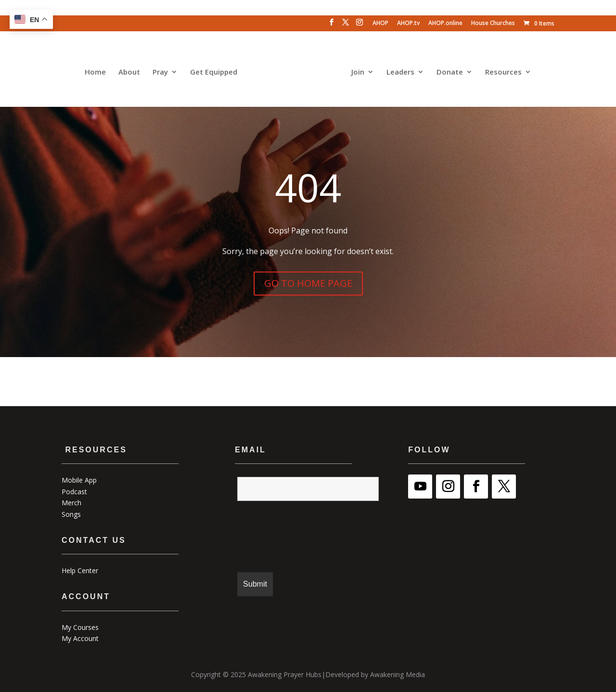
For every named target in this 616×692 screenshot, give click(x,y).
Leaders (398, 70)
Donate (447, 70)
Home (98, 70)
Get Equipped (216, 70)
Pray (163, 70)
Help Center (80, 569)
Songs (71, 513)
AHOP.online (445, 24)
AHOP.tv (408, 24)
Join (355, 70)
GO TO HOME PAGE (308, 282)
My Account (80, 637)
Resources (501, 70)
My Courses (80, 625)
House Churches (493, 24)
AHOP (380, 24)
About (132, 70)
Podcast (74, 490)
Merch (71, 501)
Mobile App (79, 479)
